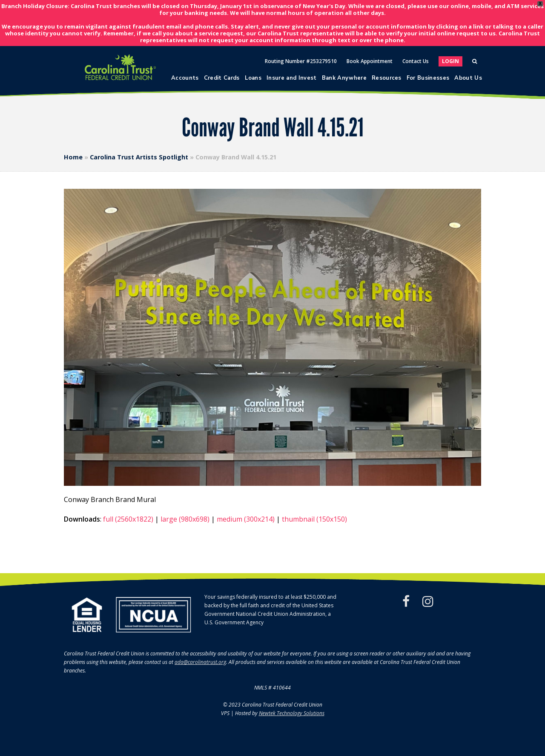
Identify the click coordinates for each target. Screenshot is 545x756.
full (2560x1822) (128, 519)
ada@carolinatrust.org (200, 662)
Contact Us (416, 61)
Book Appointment (370, 61)
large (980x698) (185, 519)
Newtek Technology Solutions (292, 713)
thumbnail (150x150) (314, 519)
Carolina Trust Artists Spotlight (139, 157)
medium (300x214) (246, 519)
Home (73, 157)
